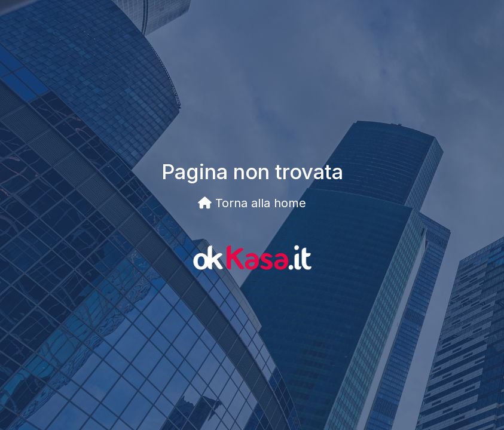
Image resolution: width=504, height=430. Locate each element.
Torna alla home (252, 203)
